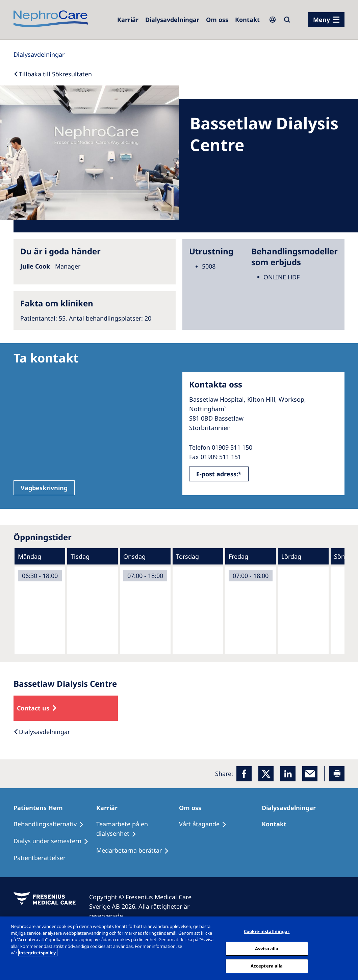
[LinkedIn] (288, 774)
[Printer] (337, 774)
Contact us (33, 708)
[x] (266, 774)
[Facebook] (244, 774)
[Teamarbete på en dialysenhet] (138, 829)
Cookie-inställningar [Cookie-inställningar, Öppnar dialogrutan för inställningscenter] (267, 931)
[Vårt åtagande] (206, 824)
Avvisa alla (267, 949)
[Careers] (128, 20)
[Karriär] (110, 808)
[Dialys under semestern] (54, 841)
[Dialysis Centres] (172, 20)
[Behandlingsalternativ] (52, 824)
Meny (322, 20)
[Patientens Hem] (41, 808)
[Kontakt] (247, 20)
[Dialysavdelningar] (292, 808)
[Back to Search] (53, 74)
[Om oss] (217, 20)
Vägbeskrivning (44, 488)
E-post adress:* (219, 474)
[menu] (326, 20)
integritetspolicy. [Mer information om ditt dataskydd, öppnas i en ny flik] (38, 953)
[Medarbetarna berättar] (136, 851)
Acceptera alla (267, 966)
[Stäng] (347, 948)
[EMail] (310, 774)
